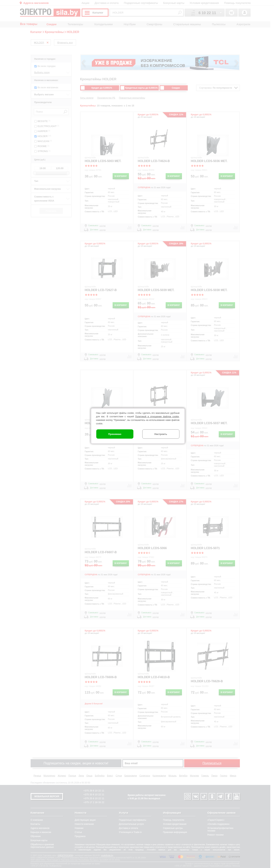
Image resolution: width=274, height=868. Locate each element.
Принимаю (115, 434)
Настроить (161, 434)
